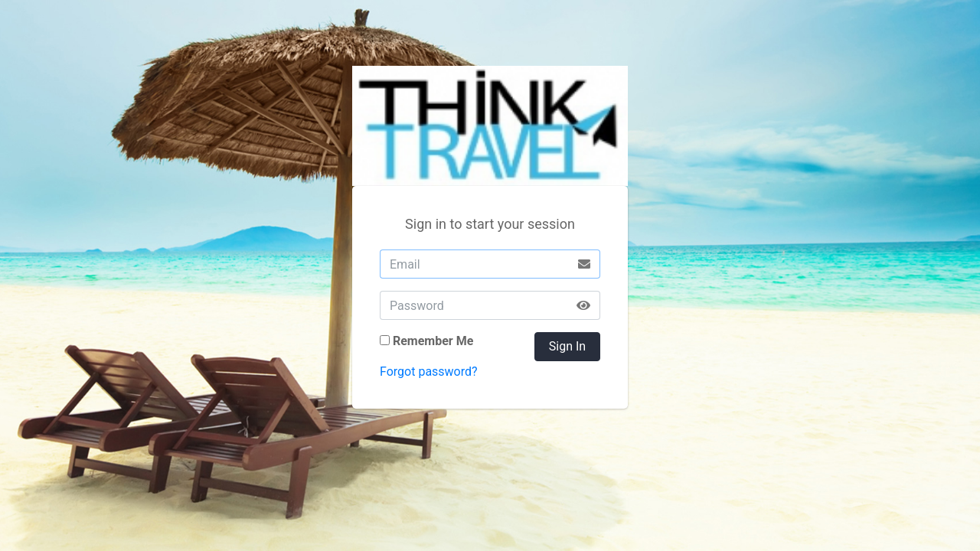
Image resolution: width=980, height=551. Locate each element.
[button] (584, 305)
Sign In (567, 346)
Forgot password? (429, 372)
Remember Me (433, 341)
